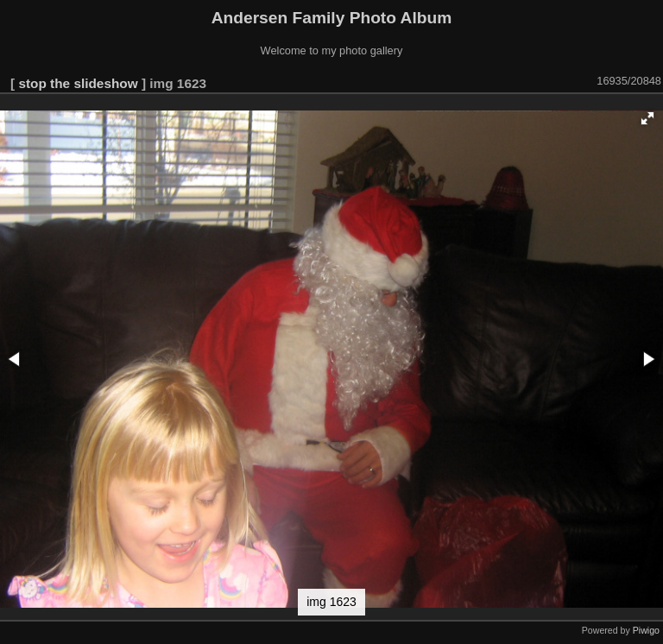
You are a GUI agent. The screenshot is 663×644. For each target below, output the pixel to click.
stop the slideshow (78, 83)
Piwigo (646, 630)
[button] (647, 118)
